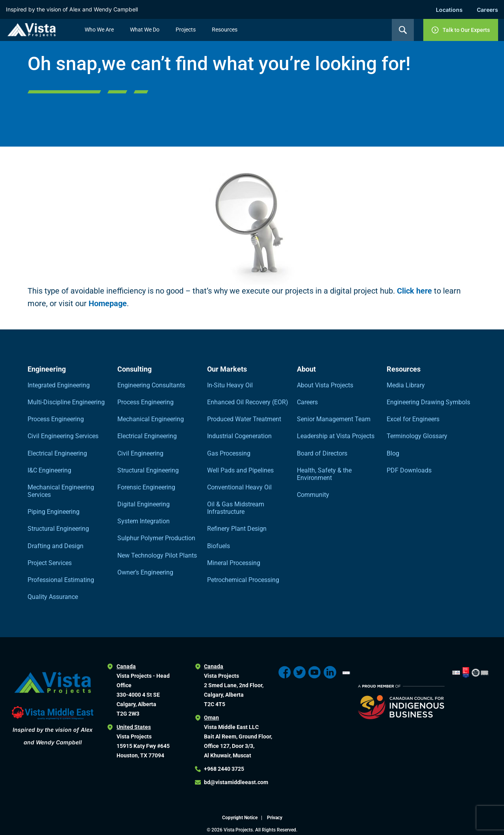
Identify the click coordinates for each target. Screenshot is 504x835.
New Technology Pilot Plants (157, 555)
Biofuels (219, 546)
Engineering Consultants (151, 385)
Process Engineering (56, 419)
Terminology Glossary (417, 436)
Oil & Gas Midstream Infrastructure (236, 508)
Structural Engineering (58, 529)
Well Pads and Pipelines (240, 470)
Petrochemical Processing (243, 580)
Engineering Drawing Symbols (428, 402)
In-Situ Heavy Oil (230, 385)
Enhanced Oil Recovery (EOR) (248, 402)
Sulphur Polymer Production (156, 538)
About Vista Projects (325, 385)
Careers (487, 10)
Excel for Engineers (413, 419)
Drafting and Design (56, 546)
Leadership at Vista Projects (336, 436)
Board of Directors (322, 453)
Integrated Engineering (59, 385)
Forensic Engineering (146, 487)
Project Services (50, 563)
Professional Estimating (61, 580)
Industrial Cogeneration (239, 436)
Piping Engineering (54, 512)
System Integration (144, 521)
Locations (449, 10)
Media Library (406, 385)
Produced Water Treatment (244, 419)
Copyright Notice (240, 818)
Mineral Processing (234, 563)
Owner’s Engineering (145, 572)
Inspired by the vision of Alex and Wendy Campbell (72, 9)
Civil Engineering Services (63, 436)
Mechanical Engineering (151, 419)
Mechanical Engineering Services (61, 491)
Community (313, 495)
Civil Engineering (140, 453)
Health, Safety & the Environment (324, 474)
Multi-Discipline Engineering (66, 402)
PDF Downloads (409, 470)
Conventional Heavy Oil (239, 487)
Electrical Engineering (57, 453)
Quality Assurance (53, 597)
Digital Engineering (144, 504)
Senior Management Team (334, 419)
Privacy (275, 818)
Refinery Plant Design (237, 529)
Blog (393, 453)
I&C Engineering (49, 470)
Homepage (108, 303)
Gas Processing (229, 453)
